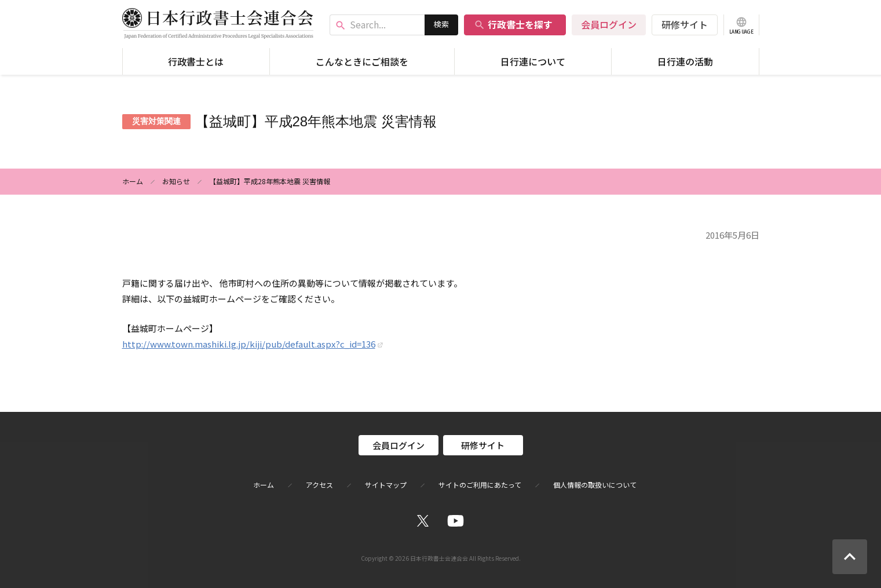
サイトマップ (386, 485)
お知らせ (176, 181)
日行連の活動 (685, 61)
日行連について (533, 61)
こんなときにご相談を (362, 61)
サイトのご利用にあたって (480, 485)
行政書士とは (196, 61)
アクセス (319, 485)
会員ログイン (609, 24)
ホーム (133, 181)
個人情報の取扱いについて (595, 485)
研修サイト (685, 24)
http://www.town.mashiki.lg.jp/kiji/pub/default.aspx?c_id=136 (249, 344)
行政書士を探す (513, 24)
